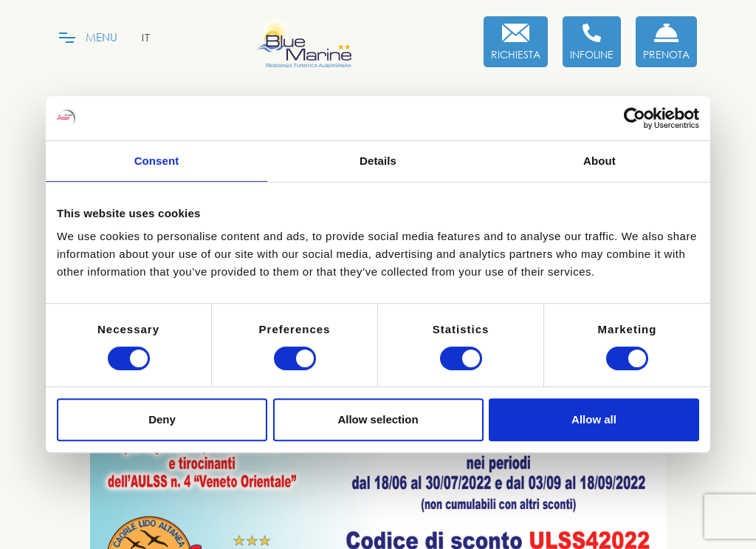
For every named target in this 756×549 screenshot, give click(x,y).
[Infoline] (592, 42)
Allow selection (378, 419)
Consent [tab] (157, 161)
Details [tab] (378, 161)
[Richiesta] (516, 42)
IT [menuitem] (146, 37)
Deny (162, 419)
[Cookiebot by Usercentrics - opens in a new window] (635, 118)
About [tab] (599, 161)
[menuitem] (146, 37)
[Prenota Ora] (666, 42)
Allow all (594, 419)
